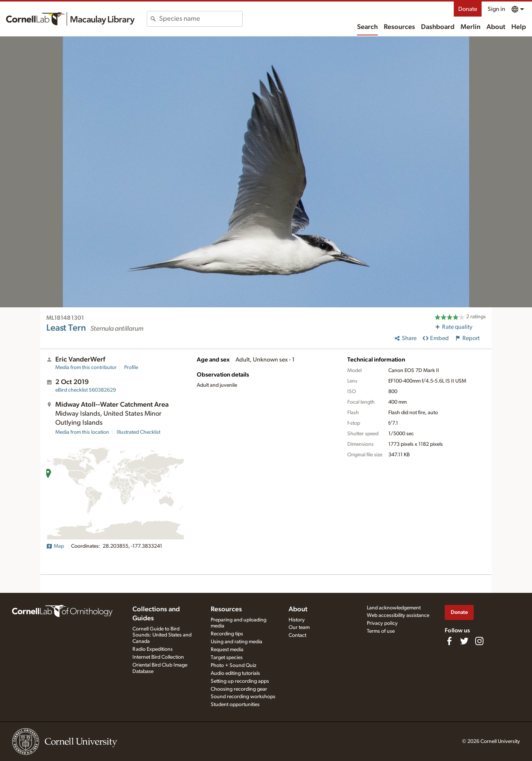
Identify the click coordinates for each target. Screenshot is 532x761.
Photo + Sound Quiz (233, 665)
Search (367, 27)
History (297, 620)
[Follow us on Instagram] (479, 641)
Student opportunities (235, 705)
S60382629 (86, 390)
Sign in (496, 9)
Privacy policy (382, 623)
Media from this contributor (86, 368)
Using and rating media (236, 642)
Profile (131, 368)
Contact (297, 635)
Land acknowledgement (394, 608)
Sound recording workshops (243, 697)
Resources (399, 27)
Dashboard (438, 27)
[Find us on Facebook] (449, 641)
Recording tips (227, 634)
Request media (227, 650)
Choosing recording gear (239, 689)
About (496, 27)
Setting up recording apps (240, 681)
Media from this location (82, 432)
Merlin (470, 27)
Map (55, 546)
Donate (468, 9)
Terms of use (381, 631)
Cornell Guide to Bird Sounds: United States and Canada (162, 635)
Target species (227, 658)
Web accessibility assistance (398, 615)
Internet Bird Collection (158, 657)
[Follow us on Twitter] (464, 641)
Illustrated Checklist (138, 432)
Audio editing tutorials (235, 673)
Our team (299, 627)
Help (519, 27)
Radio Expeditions (153, 649)
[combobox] (201, 19)
